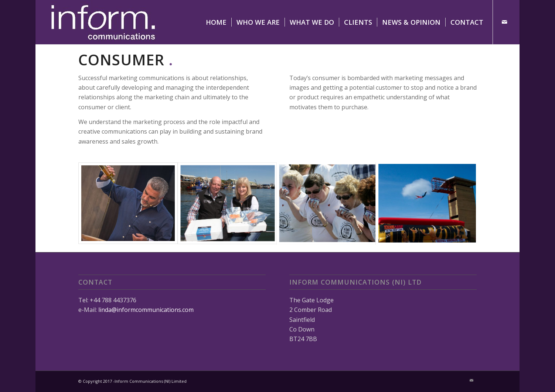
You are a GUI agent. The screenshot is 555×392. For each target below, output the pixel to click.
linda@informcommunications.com (146, 310)
